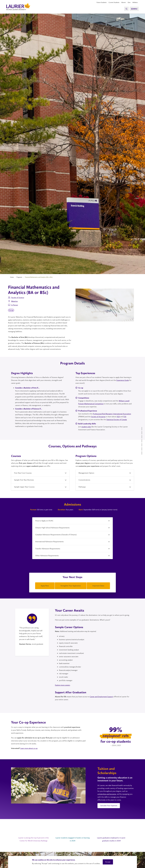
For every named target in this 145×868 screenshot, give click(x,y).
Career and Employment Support (102, 696)
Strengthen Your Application (71, 585)
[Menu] (134, 9)
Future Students (99, 2)
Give (128, 2)
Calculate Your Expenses (109, 805)
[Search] (125, 9)
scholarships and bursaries (107, 794)
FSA (125, 417)
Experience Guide (123, 380)
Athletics (135, 2)
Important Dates (98, 585)
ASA (119, 417)
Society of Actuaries (99, 417)
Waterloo (15, 301)
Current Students (112, 2)
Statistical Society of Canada (117, 420)
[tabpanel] (32, 628)
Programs (19, 277)
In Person (15, 305)
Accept (108, 862)
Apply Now (45, 585)
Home (12, 277)
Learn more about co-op (29, 748)
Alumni (122, 2)
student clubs (86, 427)
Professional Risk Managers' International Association (113, 414)
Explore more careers (63, 685)
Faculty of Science (18, 298)
